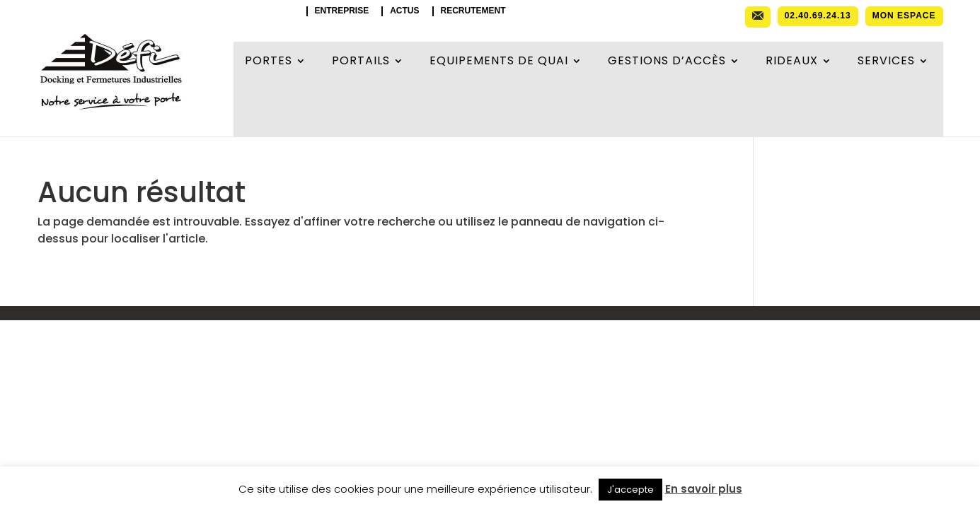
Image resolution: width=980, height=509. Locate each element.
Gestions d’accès (667, 62)
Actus (404, 11)
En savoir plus (704, 489)
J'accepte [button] (630, 490)
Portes (269, 62)
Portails (361, 62)
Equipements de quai (499, 62)
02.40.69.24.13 (818, 16)
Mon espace (904, 16)
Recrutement (473, 11)
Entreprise (342, 11)
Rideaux (792, 62)
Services (886, 62)
